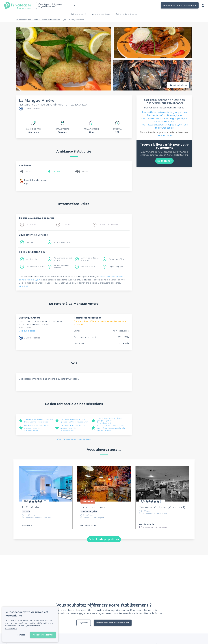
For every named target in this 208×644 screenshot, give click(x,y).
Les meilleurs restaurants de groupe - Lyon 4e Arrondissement (37, 428)
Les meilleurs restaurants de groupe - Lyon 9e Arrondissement (73, 428)
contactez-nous (164, 136)
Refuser (21, 635)
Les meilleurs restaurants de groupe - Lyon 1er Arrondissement (109, 421)
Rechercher (164, 161)
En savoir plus (11, 628)
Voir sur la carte (27, 331)
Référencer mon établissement (180, 5)
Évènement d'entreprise (126, 14)
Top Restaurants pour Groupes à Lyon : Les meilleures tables (39, 421)
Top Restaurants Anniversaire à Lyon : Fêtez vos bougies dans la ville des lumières (111, 428)
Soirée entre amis (79, 14)
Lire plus (23, 286)
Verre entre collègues (101, 14)
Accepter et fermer (43, 635)
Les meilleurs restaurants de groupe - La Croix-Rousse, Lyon (74, 421)
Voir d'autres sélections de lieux (74, 439)
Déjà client (84, 623)
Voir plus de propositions (104, 539)
